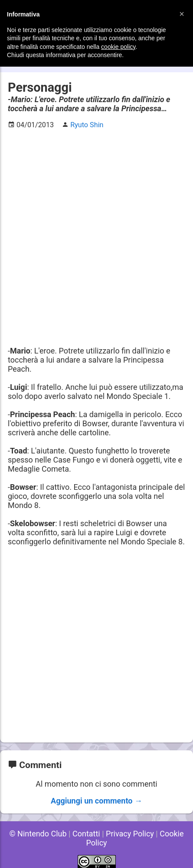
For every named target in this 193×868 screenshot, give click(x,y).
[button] (182, 14)
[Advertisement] (96, 233)
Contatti (86, 834)
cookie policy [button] (118, 47)
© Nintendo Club (38, 834)
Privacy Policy (130, 834)
